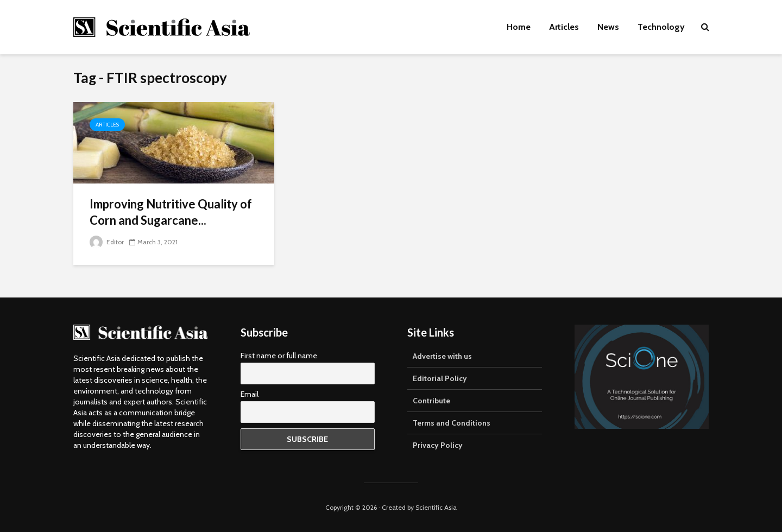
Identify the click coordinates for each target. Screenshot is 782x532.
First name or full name (279, 356)
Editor (107, 242)
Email (250, 394)
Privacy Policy (438, 445)
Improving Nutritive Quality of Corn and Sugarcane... (171, 212)
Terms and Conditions (452, 423)
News (608, 27)
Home (519, 27)
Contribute (431, 401)
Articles (564, 27)
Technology (661, 27)
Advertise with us (442, 356)
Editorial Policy (440, 378)
